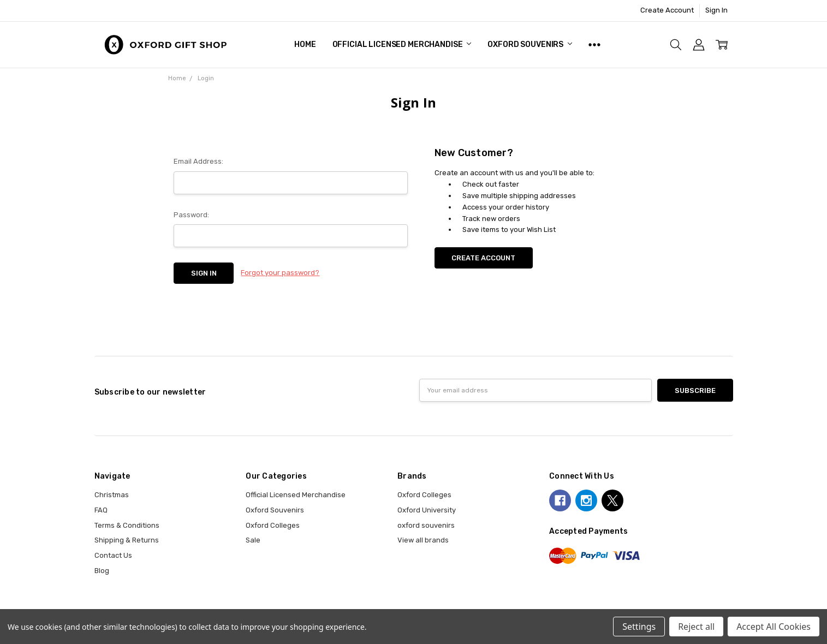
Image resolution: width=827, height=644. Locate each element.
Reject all (696, 627)
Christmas (112, 495)
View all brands (423, 540)
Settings (639, 627)
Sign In (716, 10)
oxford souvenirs (426, 525)
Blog (102, 571)
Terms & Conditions (127, 525)
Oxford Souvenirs (530, 44)
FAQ (101, 510)
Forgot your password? (280, 273)
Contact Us (113, 555)
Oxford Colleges (273, 525)
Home (305, 44)
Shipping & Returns (127, 540)
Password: (191, 215)
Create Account (667, 10)
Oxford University (427, 510)
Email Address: (198, 161)
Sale (253, 540)
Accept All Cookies (774, 627)
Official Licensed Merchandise (402, 44)
